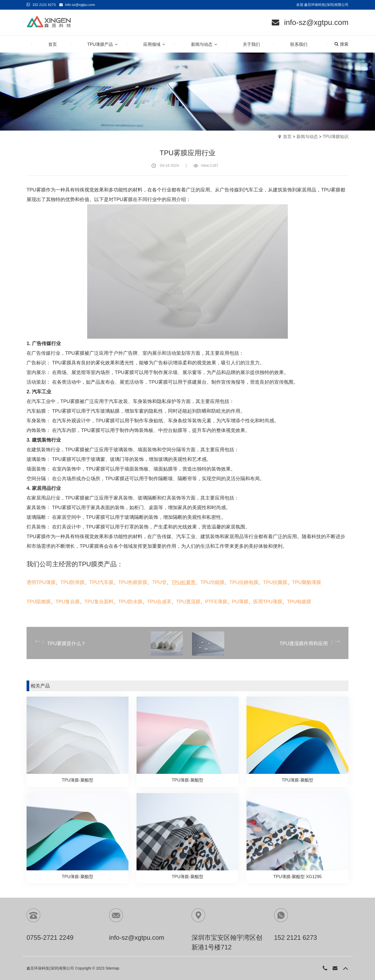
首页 (287, 137)
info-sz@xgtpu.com (80, 5)
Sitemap (112, 968)
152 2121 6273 (44, 5)
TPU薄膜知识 (336, 137)
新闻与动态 (307, 137)
